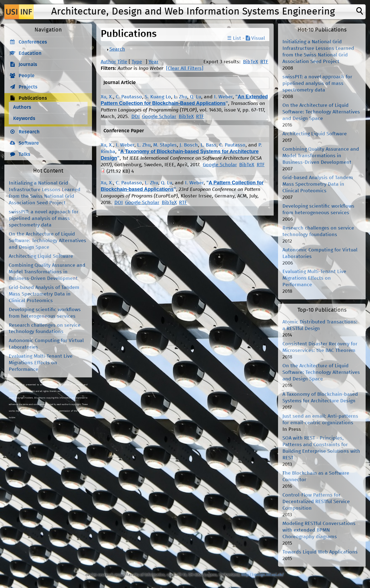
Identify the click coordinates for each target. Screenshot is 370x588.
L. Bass (209, 145)
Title (122, 62)
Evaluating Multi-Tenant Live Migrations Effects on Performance (41, 363)
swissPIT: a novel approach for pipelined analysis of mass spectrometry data (44, 219)
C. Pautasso (129, 97)
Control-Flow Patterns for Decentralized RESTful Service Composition (316, 502)
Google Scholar (159, 117)
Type (137, 62)
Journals (28, 65)
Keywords (24, 119)
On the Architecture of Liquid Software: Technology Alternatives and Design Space (47, 241)
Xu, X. (107, 97)
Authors (22, 107)
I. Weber (223, 97)
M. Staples (165, 145)
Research (29, 132)
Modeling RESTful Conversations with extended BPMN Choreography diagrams (319, 530)
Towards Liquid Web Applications (320, 552)
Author (108, 62)
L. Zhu (180, 97)
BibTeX (251, 62)
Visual (255, 38)
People (27, 76)
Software (29, 143)
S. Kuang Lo (158, 97)
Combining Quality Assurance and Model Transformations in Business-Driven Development (47, 272)
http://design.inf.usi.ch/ (263, 575)
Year (154, 62)
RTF (264, 62)
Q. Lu (196, 97)
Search (117, 49)
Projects (28, 87)
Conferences (33, 42)
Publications (33, 98)
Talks (24, 154)
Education (30, 53)
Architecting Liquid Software (41, 256)
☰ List (234, 38)
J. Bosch (189, 145)
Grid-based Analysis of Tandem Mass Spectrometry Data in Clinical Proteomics (44, 294)
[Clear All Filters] (185, 68)
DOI (136, 117)
